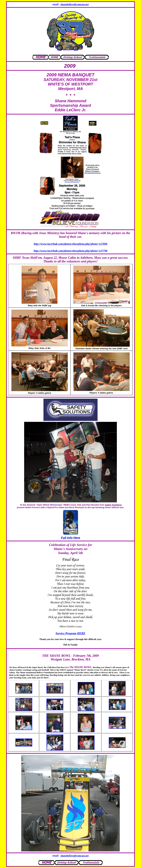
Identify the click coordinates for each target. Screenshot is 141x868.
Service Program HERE (70, 633)
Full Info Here (70, 538)
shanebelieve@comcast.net (75, 4)
